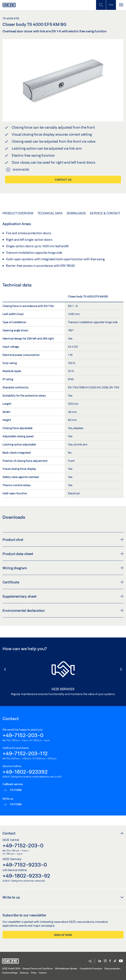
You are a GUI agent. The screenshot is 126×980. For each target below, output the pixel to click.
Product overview (18, 213)
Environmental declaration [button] (63, 610)
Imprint (43, 973)
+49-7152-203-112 (25, 753)
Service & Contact (105, 213)
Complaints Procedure (91, 968)
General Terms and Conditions (38, 968)
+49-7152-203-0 (23, 735)
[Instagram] (105, 961)
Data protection (112, 968)
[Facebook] (110, 961)
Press (34, 973)
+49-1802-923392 (25, 772)
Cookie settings (10, 973)
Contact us (63, 180)
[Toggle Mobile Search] (101, 5)
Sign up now (63, 935)
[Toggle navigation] (121, 5)
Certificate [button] (63, 582)
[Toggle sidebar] (111, 5)
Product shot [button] (63, 540)
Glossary (24, 973)
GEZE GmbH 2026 (11, 968)
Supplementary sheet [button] (63, 596)
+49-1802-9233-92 (26, 876)
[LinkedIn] (100, 961)
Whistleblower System (66, 968)
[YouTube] (121, 961)
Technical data (50, 213)
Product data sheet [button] (63, 554)
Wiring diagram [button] (63, 568)
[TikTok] (115, 961)
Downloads (76, 213)
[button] (3, 669)
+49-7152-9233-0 (25, 865)
